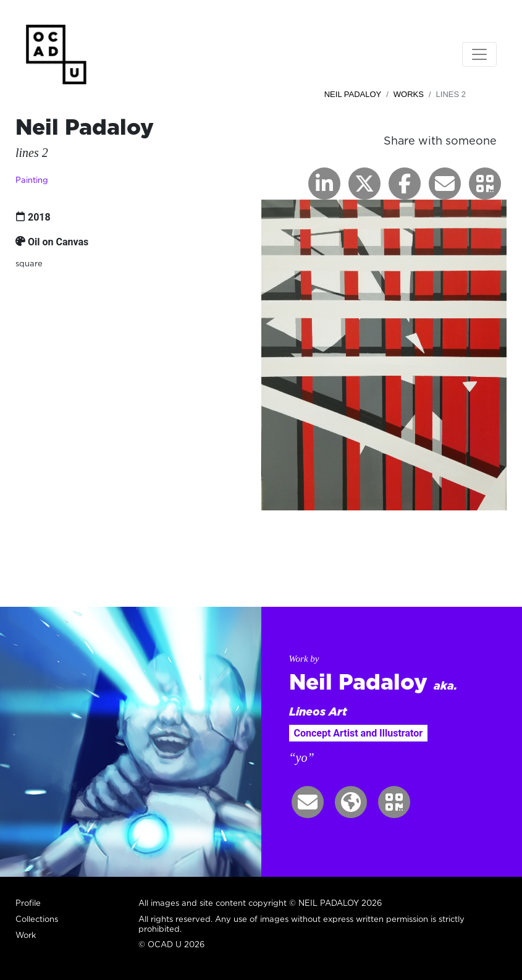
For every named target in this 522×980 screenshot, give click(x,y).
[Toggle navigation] (479, 54)
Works (409, 94)
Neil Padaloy (353, 94)
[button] (485, 184)
